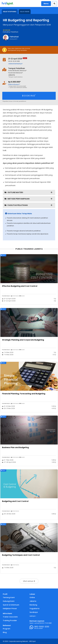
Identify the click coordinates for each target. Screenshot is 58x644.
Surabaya (34, 612)
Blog (5, 632)
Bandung (33, 605)
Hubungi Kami (9, 601)
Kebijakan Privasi (10, 609)
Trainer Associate (10, 617)
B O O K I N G (29, 96)
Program (7, 629)
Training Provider (10, 621)
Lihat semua (29, 581)
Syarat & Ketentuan (11, 605)
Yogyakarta (34, 609)
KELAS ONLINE (25, 12)
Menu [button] (46, 4)
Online (32, 597)
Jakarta (33, 601)
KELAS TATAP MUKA (10, 12)
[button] (54, 4)
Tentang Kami (9, 597)
